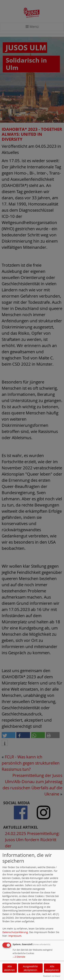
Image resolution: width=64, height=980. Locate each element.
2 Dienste (19, 957)
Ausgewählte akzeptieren (30, 968)
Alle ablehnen (10, 968)
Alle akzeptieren (52, 968)
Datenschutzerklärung (15, 932)
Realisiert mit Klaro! (52, 976)
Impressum (15, 936)
